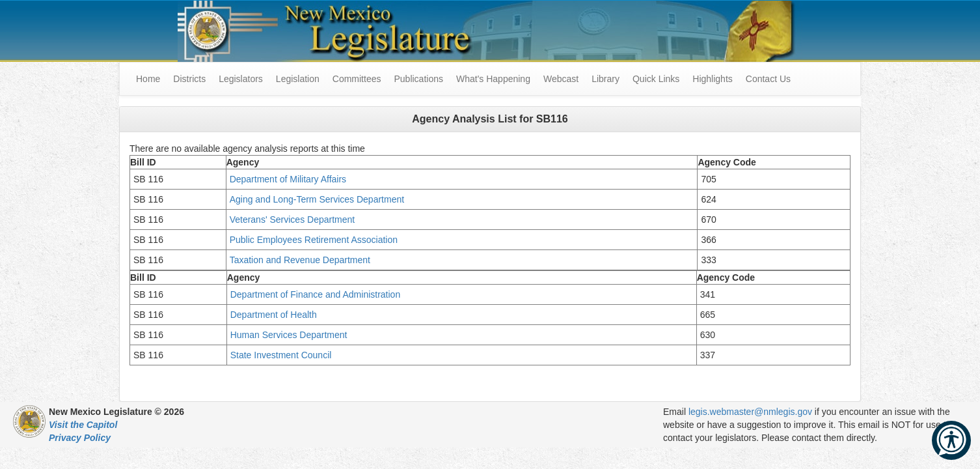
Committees (357, 79)
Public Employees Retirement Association (315, 240)
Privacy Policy (80, 438)
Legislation (298, 79)
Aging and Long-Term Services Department (317, 199)
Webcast (561, 79)
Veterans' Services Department (293, 220)
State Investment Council (282, 355)
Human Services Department (290, 335)
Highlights (712, 79)
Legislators (241, 79)
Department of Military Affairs (289, 179)
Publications (418, 79)
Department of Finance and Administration (317, 294)
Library (606, 79)
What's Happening (493, 79)
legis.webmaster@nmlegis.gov (750, 412)
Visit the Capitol (83, 425)
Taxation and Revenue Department (303, 260)
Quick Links (656, 79)
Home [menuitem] (148, 79)
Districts (189, 79)
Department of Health (276, 315)
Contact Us (768, 79)
